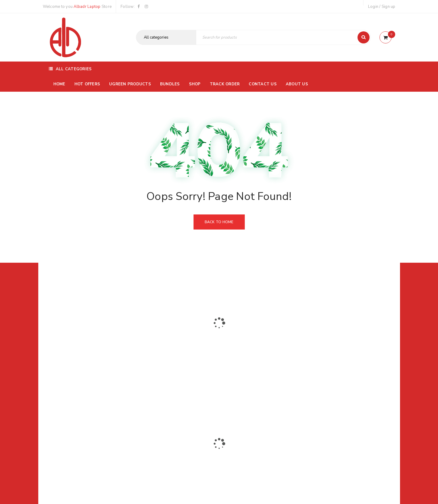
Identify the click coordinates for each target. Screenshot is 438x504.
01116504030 (80, 357)
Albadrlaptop (179, 396)
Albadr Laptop (87, 7)
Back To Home (219, 222)
